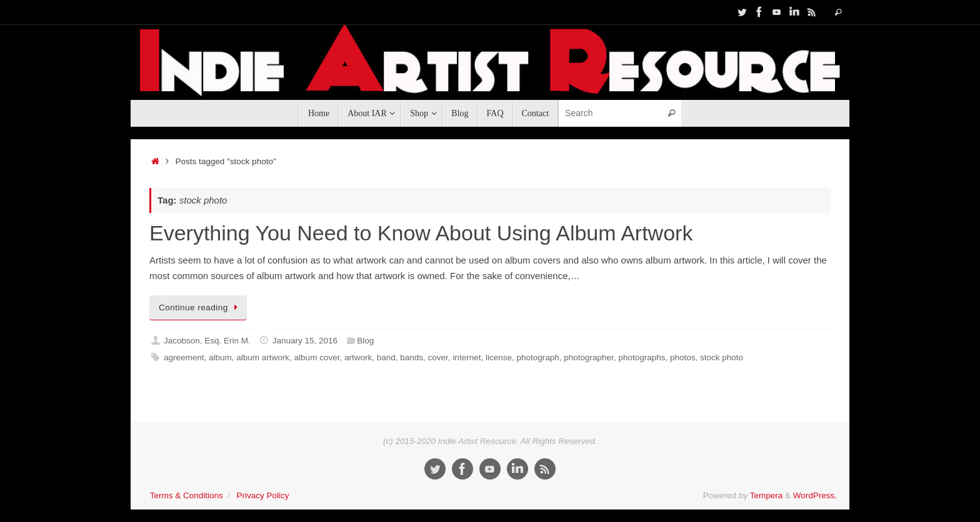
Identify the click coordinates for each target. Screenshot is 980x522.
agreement (184, 357)
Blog (365, 341)
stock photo (722, 357)
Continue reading (200, 308)
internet (467, 357)
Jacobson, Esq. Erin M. (207, 341)
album (220, 357)
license (499, 357)
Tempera (767, 495)
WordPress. (815, 495)
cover (438, 357)
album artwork (263, 357)
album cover (317, 357)
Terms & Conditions (187, 495)
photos (683, 357)
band (386, 357)
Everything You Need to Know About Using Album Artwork (421, 233)
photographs (642, 357)
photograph (537, 357)
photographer (589, 357)
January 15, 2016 (305, 341)
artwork (358, 357)
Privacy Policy (262, 495)
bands (412, 357)
